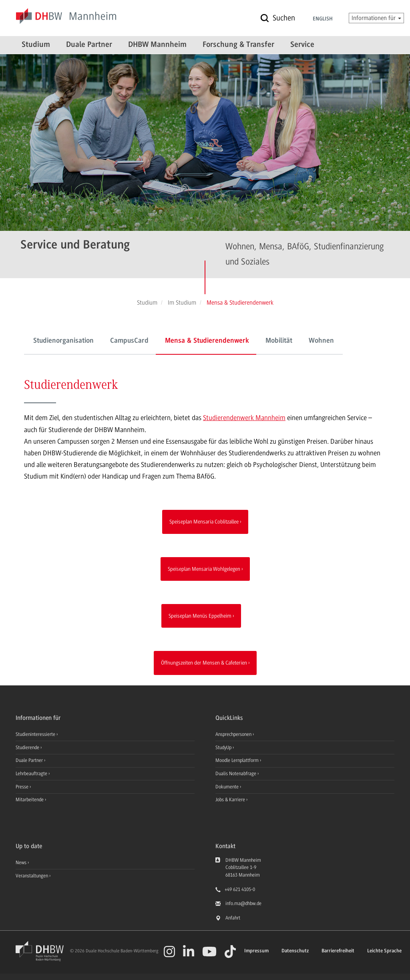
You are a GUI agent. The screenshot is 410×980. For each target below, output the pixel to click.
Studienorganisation (63, 341)
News (21, 863)
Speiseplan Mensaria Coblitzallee (204, 521)
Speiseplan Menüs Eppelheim (200, 616)
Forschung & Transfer (238, 45)
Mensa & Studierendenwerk (207, 341)
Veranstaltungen (32, 876)
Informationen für (376, 18)
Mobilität (279, 341)
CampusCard (129, 341)
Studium (36, 45)
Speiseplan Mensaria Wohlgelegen (204, 569)
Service (302, 45)
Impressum (256, 951)
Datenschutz (295, 951)
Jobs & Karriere (231, 800)
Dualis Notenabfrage (236, 774)
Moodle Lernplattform (238, 760)
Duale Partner (89, 45)
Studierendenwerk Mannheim (244, 418)
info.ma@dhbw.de (243, 903)
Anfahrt (233, 918)
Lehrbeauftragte (32, 774)
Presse (23, 787)
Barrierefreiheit (338, 951)
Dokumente (228, 787)
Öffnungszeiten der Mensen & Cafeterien (204, 663)
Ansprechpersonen (234, 734)
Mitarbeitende (30, 800)
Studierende (28, 748)
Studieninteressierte (36, 734)
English (323, 19)
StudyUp (224, 748)
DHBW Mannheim (157, 45)
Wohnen (321, 341)
